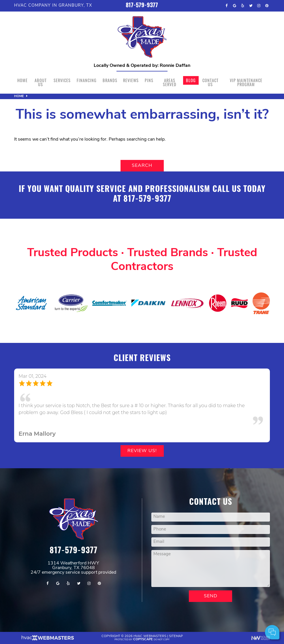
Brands (110, 80)
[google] (235, 6)
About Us (41, 82)
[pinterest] (267, 6)
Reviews (131, 80)
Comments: (203, 615)
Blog (191, 80)
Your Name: (203, 602)
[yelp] (243, 6)
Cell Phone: (203, 608)
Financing (87, 80)
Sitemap (176, 636)
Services (62, 80)
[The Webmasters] (47, 640)
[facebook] (227, 6)
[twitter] (251, 6)
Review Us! (142, 451)
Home (22, 80)
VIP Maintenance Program (246, 82)
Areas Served (170, 82)
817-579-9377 (142, 6)
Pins (149, 80)
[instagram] (259, 6)
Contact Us (210, 82)
